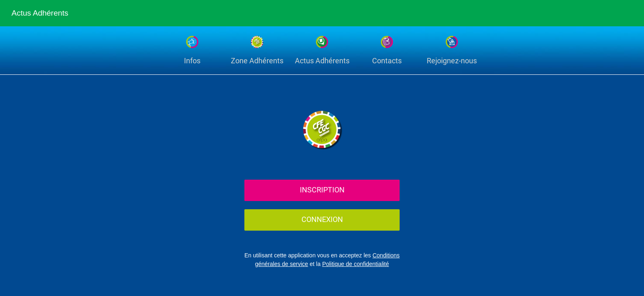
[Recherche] (606, 13)
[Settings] (628, 13)
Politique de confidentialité (355, 264)
